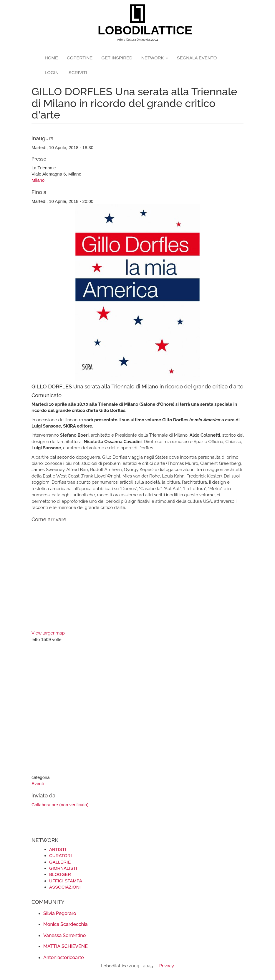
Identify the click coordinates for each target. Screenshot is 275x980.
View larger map (48, 633)
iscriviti (77, 72)
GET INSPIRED (117, 58)
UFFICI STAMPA (66, 881)
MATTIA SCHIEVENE (66, 946)
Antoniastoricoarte (64, 958)
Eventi (38, 783)
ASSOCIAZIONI (65, 887)
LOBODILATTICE (140, 30)
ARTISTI (58, 849)
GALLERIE (60, 862)
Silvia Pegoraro (60, 913)
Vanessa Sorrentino (64, 935)
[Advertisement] (137, 709)
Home (51, 58)
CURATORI (61, 855)
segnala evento (197, 58)
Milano (38, 180)
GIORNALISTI (63, 868)
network (155, 58)
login (52, 72)
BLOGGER (60, 874)
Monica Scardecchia (66, 924)
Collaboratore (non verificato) (60, 805)
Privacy (167, 966)
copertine (80, 58)
